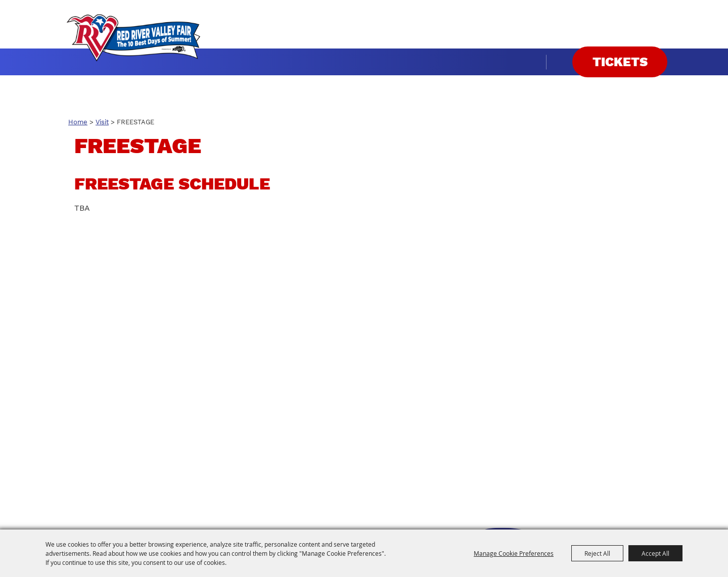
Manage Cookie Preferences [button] (514, 553)
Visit (102, 122)
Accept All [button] (655, 553)
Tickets (620, 62)
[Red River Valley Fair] (133, 38)
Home (78, 122)
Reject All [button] (597, 553)
